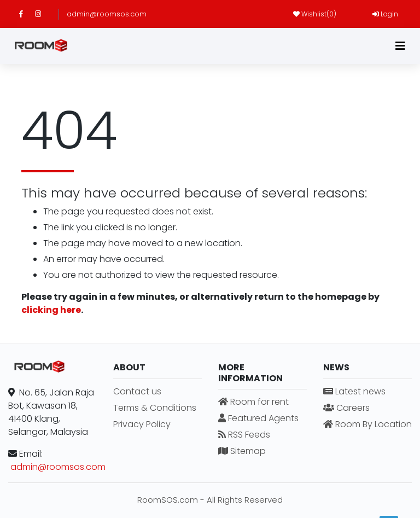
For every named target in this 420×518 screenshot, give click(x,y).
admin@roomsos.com (107, 14)
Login (385, 14)
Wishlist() (315, 14)
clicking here (51, 310)
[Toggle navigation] (400, 46)
